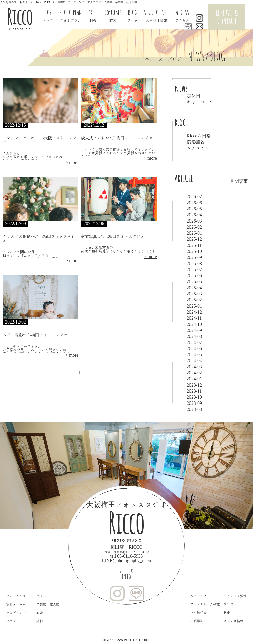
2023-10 (192, 397)
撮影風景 (194, 142)
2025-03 (192, 294)
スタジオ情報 (234, 621)
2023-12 (192, 385)
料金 (227, 613)
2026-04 (192, 215)
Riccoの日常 (197, 136)
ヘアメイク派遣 (235, 596)
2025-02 (192, 300)
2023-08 (192, 409)
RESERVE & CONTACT (227, 17)
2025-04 (192, 288)
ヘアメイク (196, 148)
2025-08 (192, 263)
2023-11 (192, 391)
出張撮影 (197, 621)
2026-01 (192, 233)
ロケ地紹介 (198, 613)
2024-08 (192, 336)
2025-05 (192, 281)
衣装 (40, 613)
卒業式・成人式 (48, 604)
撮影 (40, 621)
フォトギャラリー (19, 596)
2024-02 (192, 373)
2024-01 (192, 379)
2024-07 (192, 342)
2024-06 (192, 348)
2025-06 (192, 275)
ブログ (229, 604)
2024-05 (192, 354)
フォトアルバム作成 (205, 604)
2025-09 (192, 257)
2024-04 (192, 360)
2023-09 (192, 403)
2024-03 (192, 367)
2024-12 (192, 312)
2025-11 (192, 245)
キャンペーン (198, 102)
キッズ (41, 596)
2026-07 (192, 196)
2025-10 (192, 251)
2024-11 (192, 318)
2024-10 (192, 324)
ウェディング (16, 613)
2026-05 (192, 209)
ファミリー (15, 621)
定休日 (191, 96)
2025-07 (192, 269)
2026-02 (192, 227)
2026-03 (192, 221)
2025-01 (192, 306)
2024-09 (192, 330)
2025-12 (192, 239)
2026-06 (192, 203)
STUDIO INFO (126, 574)
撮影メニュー (16, 604)
